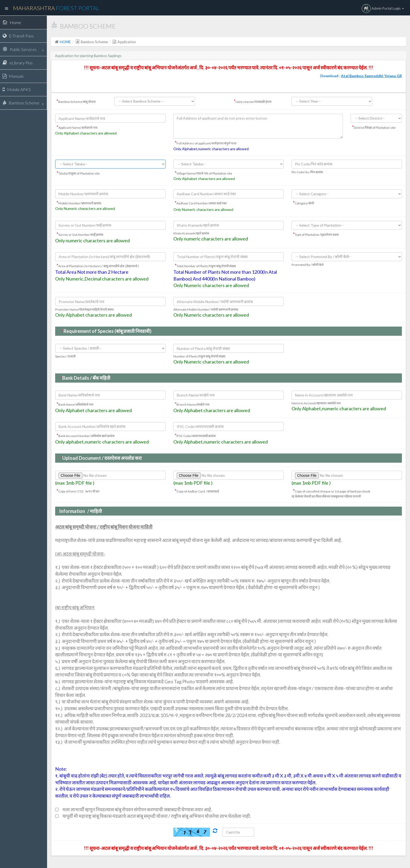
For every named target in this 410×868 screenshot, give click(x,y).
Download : (361, 76)
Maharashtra (56, 8)
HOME (65, 42)
